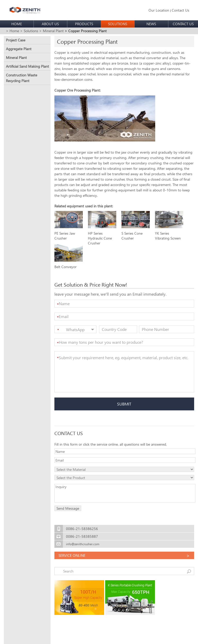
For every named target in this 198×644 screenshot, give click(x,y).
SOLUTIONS (118, 24)
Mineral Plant (16, 58)
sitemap (93, 637)
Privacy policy (111, 637)
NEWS (151, 24)
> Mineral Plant (51, 31)
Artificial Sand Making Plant (27, 66)
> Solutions (29, 31)
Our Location (159, 10)
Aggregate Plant (19, 49)
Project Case (16, 40)
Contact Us (180, 10)
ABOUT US (50, 24)
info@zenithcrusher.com (83, 544)
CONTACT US (183, 24)
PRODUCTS (84, 24)
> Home (13, 31)
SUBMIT (124, 404)
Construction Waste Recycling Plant (22, 78)
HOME (17, 24)
